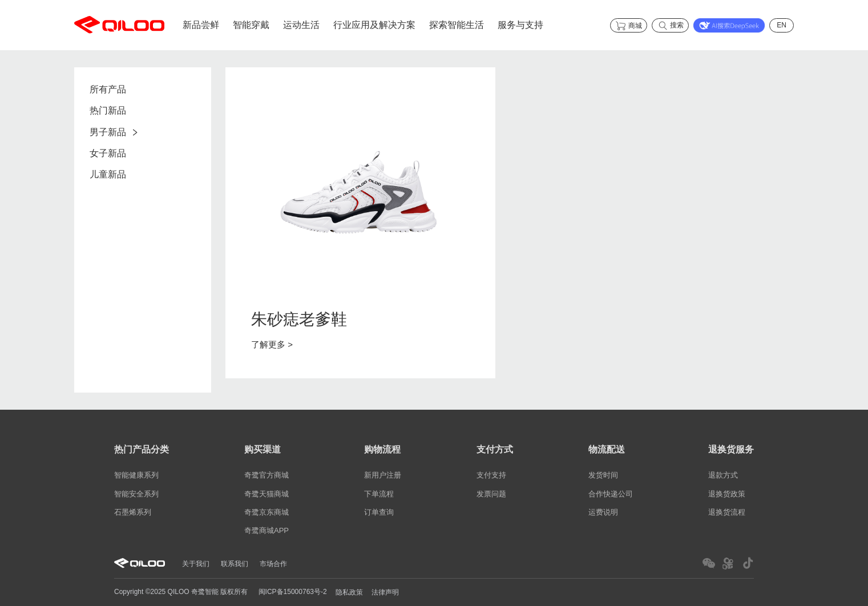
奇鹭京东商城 (267, 512)
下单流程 (379, 494)
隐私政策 (349, 592)
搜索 (670, 26)
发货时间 (603, 476)
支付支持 (491, 476)
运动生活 (301, 25)
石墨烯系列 (133, 512)
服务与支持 (520, 25)
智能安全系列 (136, 494)
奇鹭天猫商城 (267, 494)
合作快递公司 (611, 494)
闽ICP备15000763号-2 (293, 592)
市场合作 (273, 563)
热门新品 (108, 111)
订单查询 (379, 512)
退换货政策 (727, 494)
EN (782, 25)
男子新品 (116, 132)
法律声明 (385, 592)
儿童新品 (108, 175)
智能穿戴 (251, 25)
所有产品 (108, 89)
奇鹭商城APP (267, 530)
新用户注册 (383, 476)
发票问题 (491, 494)
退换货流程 (727, 512)
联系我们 (235, 563)
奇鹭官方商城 (267, 476)
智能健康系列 (136, 476)
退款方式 (723, 476)
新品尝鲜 (201, 25)
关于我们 (196, 563)
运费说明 (603, 512)
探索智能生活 (457, 25)
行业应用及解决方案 (374, 25)
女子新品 (108, 153)
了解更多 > (272, 344)
